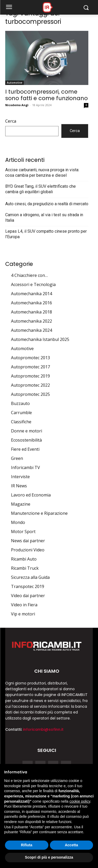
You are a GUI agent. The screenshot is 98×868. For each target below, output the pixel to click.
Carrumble (21, 413)
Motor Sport (23, 532)
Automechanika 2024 (31, 330)
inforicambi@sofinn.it (43, 729)
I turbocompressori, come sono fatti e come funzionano (47, 95)
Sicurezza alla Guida (30, 577)
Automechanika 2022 (31, 321)
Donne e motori (27, 431)
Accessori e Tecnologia (33, 284)
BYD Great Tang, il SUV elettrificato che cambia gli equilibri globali (41, 189)
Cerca (11, 121)
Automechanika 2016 (31, 303)
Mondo (18, 522)
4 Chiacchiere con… (29, 275)
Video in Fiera (24, 605)
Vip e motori (23, 614)
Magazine (21, 504)
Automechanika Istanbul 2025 (40, 339)
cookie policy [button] (80, 801)
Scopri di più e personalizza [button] (49, 857)
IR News (19, 486)
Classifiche (21, 422)
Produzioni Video (28, 550)
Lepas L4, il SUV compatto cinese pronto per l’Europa (46, 234)
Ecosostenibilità (26, 440)
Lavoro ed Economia (31, 495)
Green (17, 458)
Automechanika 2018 (31, 312)
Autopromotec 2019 (30, 376)
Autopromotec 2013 (30, 358)
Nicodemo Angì (17, 105)
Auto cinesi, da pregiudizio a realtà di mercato (47, 204)
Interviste (20, 477)
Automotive (15, 83)
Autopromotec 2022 (30, 385)
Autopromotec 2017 (30, 367)
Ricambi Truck (25, 568)
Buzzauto (20, 403)
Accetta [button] (71, 845)
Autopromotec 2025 (30, 394)
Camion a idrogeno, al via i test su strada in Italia (44, 218)
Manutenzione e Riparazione (39, 513)
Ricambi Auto (24, 559)
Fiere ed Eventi (25, 449)
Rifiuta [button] (27, 845)
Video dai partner (28, 596)
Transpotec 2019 (28, 586)
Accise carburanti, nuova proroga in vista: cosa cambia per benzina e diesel (42, 173)
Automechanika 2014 (31, 294)
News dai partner (28, 541)
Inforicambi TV (25, 467)
